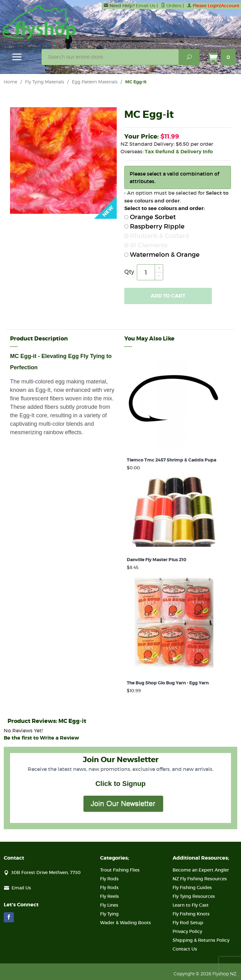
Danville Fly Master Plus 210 (157, 560)
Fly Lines (109, 905)
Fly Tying (109, 914)
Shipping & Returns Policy (201, 940)
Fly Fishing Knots (191, 914)
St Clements (146, 245)
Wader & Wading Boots (126, 923)
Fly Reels (110, 896)
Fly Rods (109, 879)
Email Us (146, 6)
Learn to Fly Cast (191, 905)
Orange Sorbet (150, 217)
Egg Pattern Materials (95, 82)
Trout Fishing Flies (120, 870)
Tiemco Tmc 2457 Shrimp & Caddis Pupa (171, 460)
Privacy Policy (187, 931)
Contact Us (185, 949)
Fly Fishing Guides (192, 888)
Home (11, 82)
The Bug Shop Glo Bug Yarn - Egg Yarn (168, 683)
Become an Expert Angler (201, 870)
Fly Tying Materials (45, 82)
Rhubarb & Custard (157, 236)
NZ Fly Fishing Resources (200, 879)
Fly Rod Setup (188, 923)
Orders (171, 6)
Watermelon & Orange (162, 255)
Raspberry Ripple (154, 226)
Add (168, 296)
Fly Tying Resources (194, 896)
